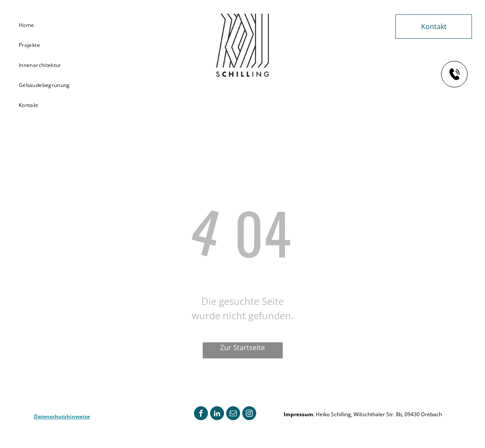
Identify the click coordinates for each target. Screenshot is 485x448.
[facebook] (201, 414)
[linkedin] (217, 414)
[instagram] (249, 414)
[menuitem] (47, 25)
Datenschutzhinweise (62, 416)
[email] (233, 414)
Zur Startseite (242, 348)
